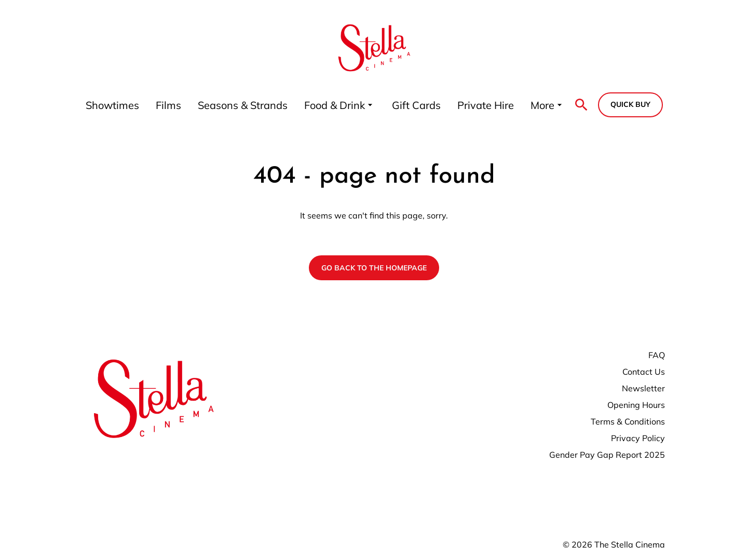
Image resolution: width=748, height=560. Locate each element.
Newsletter (643, 388)
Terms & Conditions (628, 421)
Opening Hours (636, 405)
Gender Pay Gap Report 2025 (607, 455)
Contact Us (644, 372)
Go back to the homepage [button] (374, 268)
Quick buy (630, 104)
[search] (581, 105)
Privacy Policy (638, 438)
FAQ (657, 355)
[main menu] (325, 105)
